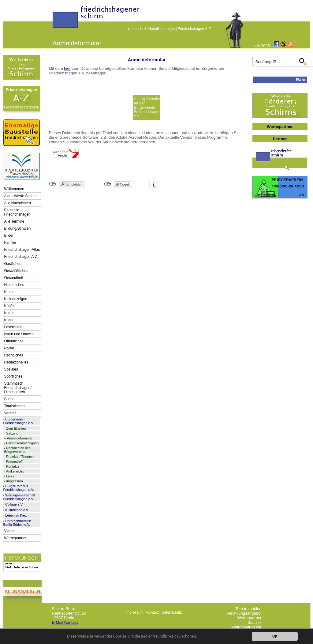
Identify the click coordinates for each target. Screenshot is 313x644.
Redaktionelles (16, 362)
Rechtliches (14, 355)
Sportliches (13, 376)
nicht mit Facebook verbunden (52, 184)
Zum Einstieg (16, 428)
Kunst (9, 320)
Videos (10, 531)
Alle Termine (14, 221)
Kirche (9, 292)
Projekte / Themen (20, 457)
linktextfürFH (56, 19)
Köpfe (9, 306)
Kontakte (13, 466)
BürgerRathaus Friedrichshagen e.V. (19, 488)
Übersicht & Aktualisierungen (151, 29)
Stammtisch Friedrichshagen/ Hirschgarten (18, 388)
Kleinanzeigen (16, 299)
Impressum (14, 481)
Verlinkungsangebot (244, 613)
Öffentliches (14, 341)
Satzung (12, 433)
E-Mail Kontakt (65, 622)
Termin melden (248, 609)
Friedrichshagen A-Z (194, 29)
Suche (9, 399)
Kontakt (153, 612)
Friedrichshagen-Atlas (22, 250)
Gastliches (13, 264)
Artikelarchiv (15, 471)
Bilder (9, 235)
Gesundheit (14, 278)
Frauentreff (14, 461)
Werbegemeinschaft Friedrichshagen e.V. (19, 497)
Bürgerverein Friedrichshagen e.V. (19, 421)
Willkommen (14, 189)
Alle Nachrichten (18, 203)
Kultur (9, 313)
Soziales (11, 369)
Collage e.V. (14, 504)
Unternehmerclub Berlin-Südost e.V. (17, 523)
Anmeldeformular (20, 438)
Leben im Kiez (16, 515)
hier (67, 68)
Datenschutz (172, 612)
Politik (9, 348)
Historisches (14, 285)
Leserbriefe (13, 327)
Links (10, 476)
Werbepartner (15, 538)
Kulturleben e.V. (17, 510)
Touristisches (15, 406)
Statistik (255, 622)
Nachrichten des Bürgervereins (17, 450)
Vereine (11, 413)
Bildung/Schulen (18, 228)
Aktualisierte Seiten (20, 196)
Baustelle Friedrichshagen (17, 212)
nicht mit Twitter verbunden (108, 184)
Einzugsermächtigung (22, 443)
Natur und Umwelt (19, 334)
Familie (10, 243)
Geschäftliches (16, 271)
